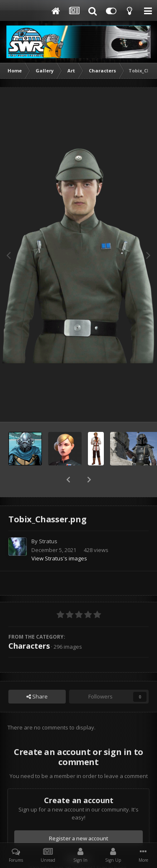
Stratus (48, 519)
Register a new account (79, 817)
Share (37, 675)
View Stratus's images (59, 537)
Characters (29, 624)
